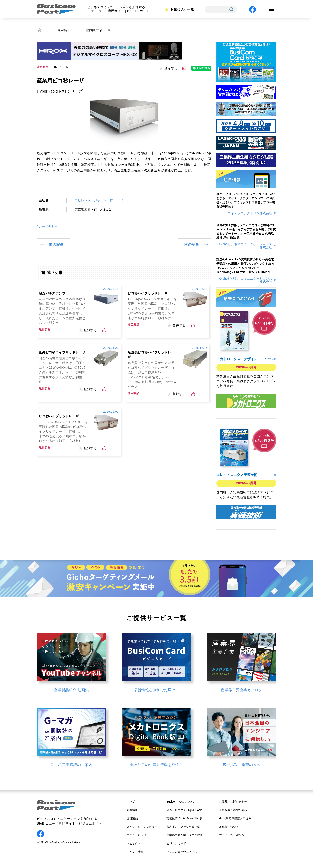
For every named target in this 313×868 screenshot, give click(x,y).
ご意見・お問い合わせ (233, 802)
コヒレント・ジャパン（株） (97, 200)
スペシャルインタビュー (142, 827)
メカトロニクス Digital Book (184, 810)
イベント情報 (135, 852)
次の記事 (192, 245)
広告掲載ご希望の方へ (233, 810)
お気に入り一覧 (182, 9)
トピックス (134, 843)
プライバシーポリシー (233, 835)
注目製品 (63, 30)
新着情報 (132, 810)
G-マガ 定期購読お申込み (235, 818)
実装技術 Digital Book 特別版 (184, 818)
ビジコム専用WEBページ (182, 852)
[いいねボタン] (184, 68)
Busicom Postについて (181, 802)
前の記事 (56, 245)
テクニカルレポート (139, 835)
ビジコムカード (176, 843)
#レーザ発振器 (47, 227)
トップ (131, 802)
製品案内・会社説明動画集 (183, 827)
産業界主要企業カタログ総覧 (185, 835)
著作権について (229, 827)
